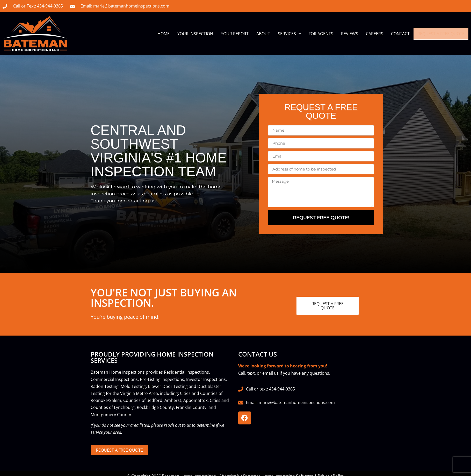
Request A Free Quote (441, 34)
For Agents (321, 34)
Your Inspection (195, 34)
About (263, 34)
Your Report (235, 34)
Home (164, 34)
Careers (375, 34)
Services (289, 34)
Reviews (350, 34)
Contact (400, 34)
